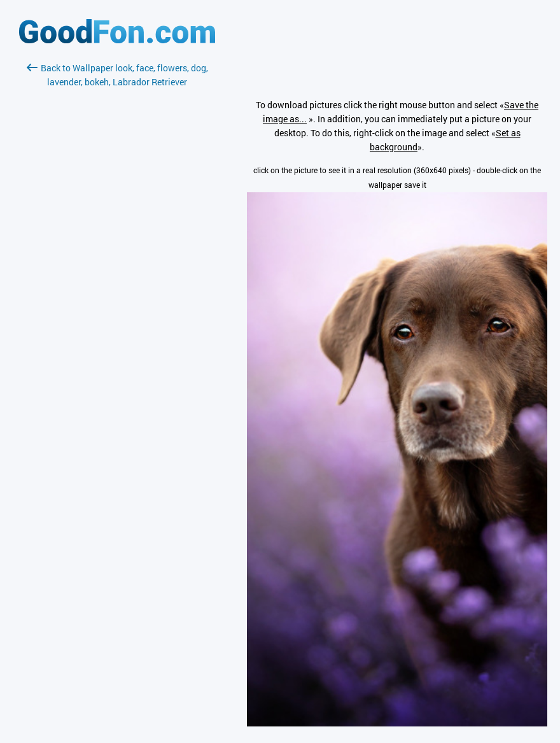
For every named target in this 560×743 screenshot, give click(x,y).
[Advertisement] (117, 240)
